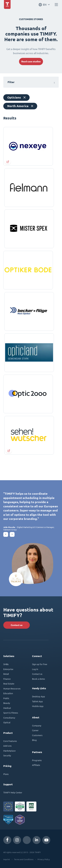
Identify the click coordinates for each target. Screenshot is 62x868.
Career (35, 730)
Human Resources (12, 688)
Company (37, 725)
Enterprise (8, 669)
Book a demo (39, 679)
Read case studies (31, 62)
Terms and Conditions (24, 859)
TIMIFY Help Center (13, 792)
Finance (7, 679)
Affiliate (36, 765)
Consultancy (9, 718)
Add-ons (7, 746)
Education (8, 693)
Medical (7, 708)
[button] (6, 534)
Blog (34, 740)
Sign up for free (40, 664)
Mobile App (38, 706)
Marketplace (9, 751)
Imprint (7, 859)
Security (7, 755)
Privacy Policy (44, 859)
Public (6, 698)
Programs (37, 760)
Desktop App (39, 696)
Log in (35, 669)
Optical (7, 722)
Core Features (10, 741)
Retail (6, 674)
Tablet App (37, 701)
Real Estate (9, 684)
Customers (37, 735)
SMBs (6, 664)
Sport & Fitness (11, 713)
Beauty (7, 703)
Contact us (17, 625)
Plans (6, 774)
